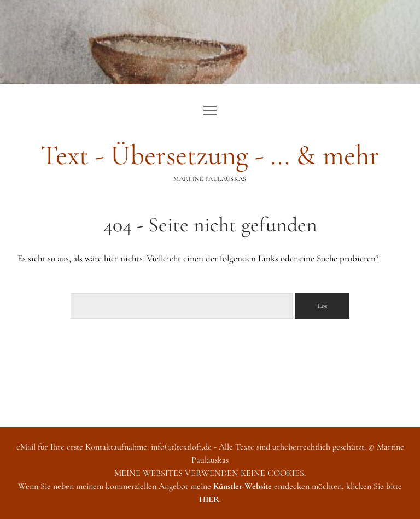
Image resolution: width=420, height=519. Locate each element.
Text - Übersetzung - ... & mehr (210, 155)
